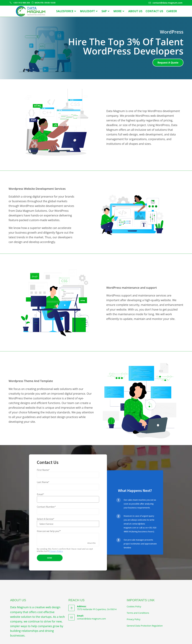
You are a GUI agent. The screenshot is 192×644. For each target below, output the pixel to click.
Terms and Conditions (138, 613)
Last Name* (43, 482)
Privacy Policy (56, 551)
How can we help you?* (49, 531)
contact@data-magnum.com (91, 619)
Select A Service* (46, 519)
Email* (41, 494)
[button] (168, 63)
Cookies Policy (134, 606)
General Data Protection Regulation (145, 626)
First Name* (43, 470)
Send (50, 558)
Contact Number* (46, 507)
